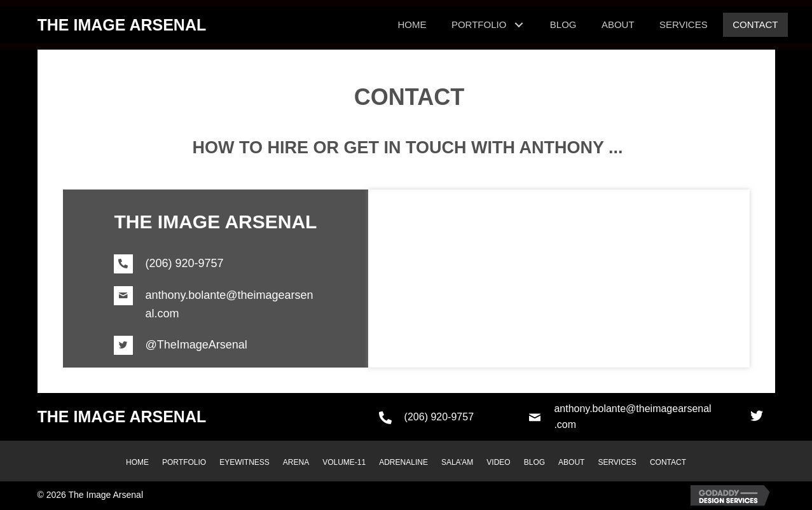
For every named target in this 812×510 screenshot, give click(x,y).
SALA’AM (457, 462)
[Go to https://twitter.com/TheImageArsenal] (216, 345)
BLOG (534, 462)
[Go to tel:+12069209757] (216, 264)
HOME (137, 462)
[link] (412, 25)
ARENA (296, 462)
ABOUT (571, 462)
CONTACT (668, 462)
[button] (757, 416)
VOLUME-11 (344, 462)
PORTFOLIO (184, 462)
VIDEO (498, 462)
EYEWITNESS (244, 462)
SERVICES (617, 462)
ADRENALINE (403, 462)
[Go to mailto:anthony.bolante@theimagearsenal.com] (216, 305)
